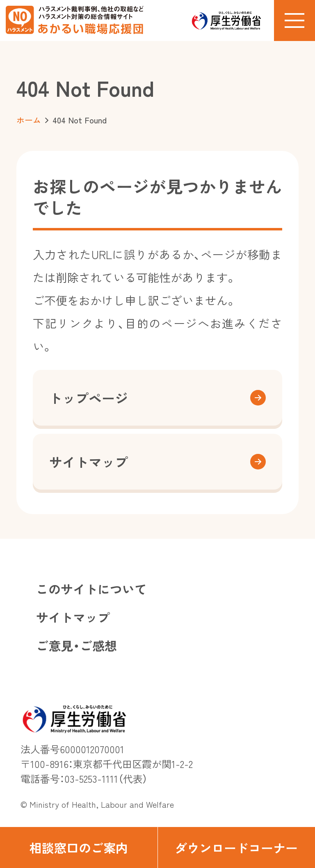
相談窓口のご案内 (79, 847)
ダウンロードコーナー (236, 847)
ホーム (29, 120)
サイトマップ (157, 462)
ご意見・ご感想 (76, 645)
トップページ (157, 398)
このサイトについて (91, 589)
